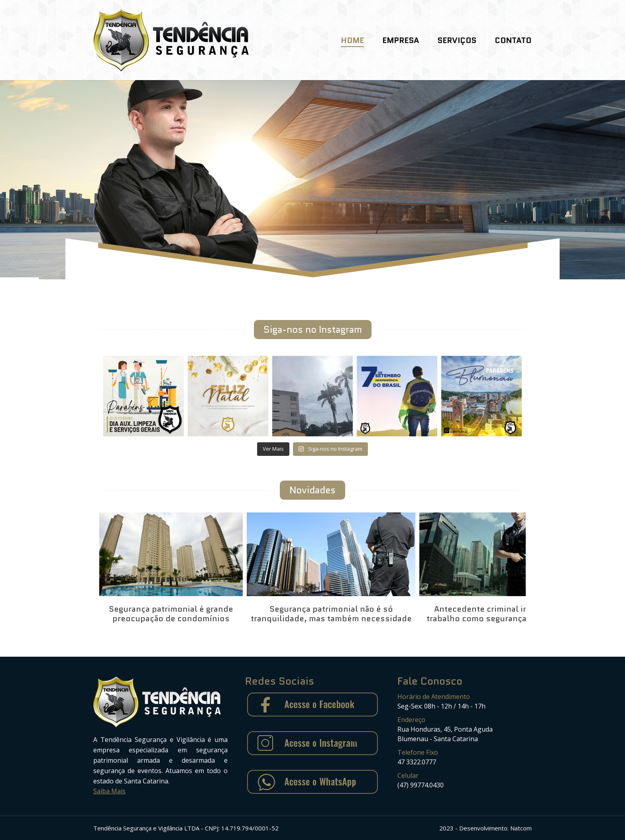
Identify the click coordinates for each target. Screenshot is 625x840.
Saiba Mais (109, 791)
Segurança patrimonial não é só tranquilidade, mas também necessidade (331, 614)
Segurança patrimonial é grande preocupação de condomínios (171, 614)
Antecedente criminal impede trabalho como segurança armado (492, 614)
